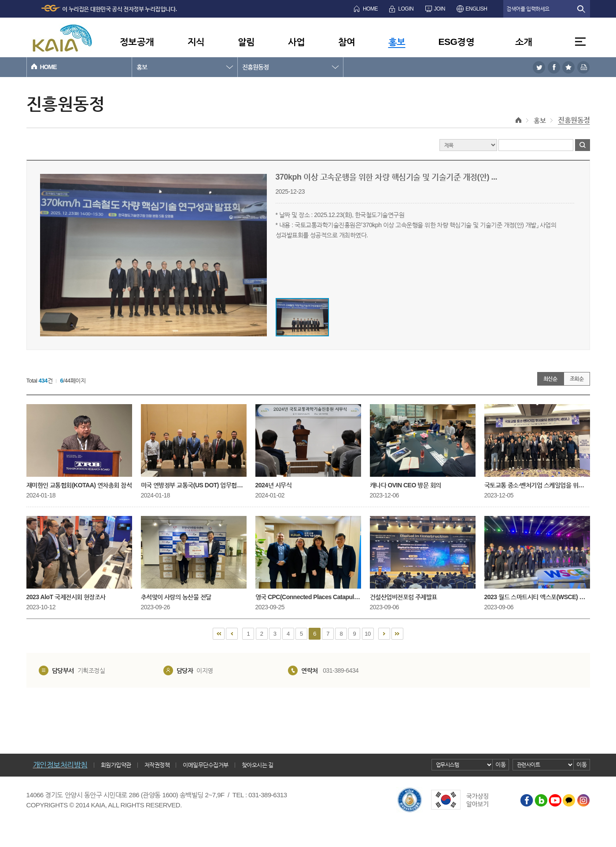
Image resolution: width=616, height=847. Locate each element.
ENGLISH (476, 9)
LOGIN (406, 9)
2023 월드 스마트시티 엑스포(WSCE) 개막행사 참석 (537, 558)
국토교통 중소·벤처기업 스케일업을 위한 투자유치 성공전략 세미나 (537, 446)
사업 (297, 42)
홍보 (397, 42)
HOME (370, 9)
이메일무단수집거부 (206, 765)
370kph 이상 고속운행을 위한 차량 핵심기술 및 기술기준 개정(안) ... (387, 177)
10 (367, 634)
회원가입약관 (116, 765)
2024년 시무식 (308, 446)
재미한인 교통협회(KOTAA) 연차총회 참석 (79, 446)
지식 (196, 42)
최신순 (550, 379)
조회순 (577, 379)
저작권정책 (157, 765)
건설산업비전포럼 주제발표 (423, 558)
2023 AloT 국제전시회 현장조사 (79, 558)
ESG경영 (457, 42)
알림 (246, 42)
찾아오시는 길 (258, 765)
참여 (347, 42)
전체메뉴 (580, 42)
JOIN (440, 9)
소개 (524, 42)
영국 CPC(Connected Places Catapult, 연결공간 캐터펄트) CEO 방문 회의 (308, 558)
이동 (500, 764)
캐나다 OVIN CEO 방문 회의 (423, 446)
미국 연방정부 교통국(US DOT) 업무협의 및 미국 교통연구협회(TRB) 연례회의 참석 (194, 446)
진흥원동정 (255, 67)
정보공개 (137, 42)
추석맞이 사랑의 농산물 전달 (194, 558)
